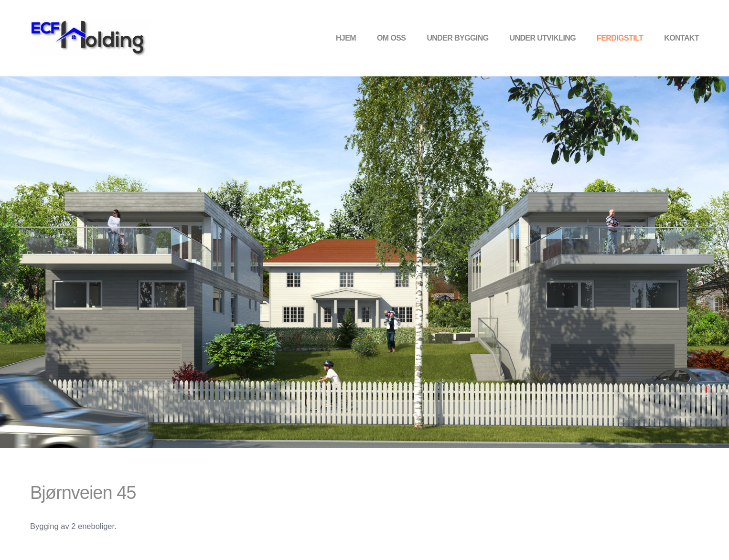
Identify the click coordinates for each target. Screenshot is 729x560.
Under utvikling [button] (543, 38)
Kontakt (681, 38)
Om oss (391, 38)
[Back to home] (90, 38)
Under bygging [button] (457, 38)
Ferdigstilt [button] (620, 38)
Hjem (346, 38)
